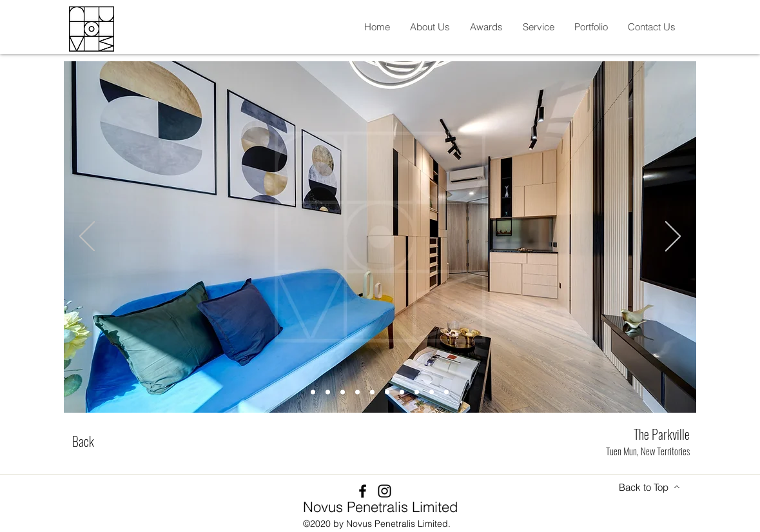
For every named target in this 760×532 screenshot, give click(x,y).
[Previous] (87, 237)
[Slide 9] (432, 392)
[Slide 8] (417, 392)
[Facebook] (363, 491)
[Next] (673, 237)
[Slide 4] (357, 392)
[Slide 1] (313, 392)
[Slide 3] (343, 392)
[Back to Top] (649, 487)
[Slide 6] (387, 392)
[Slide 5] (372, 392)
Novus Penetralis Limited (380, 507)
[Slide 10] (446, 392)
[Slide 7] (402, 392)
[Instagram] (385, 491)
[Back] (83, 441)
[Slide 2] (328, 392)
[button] (430, 27)
